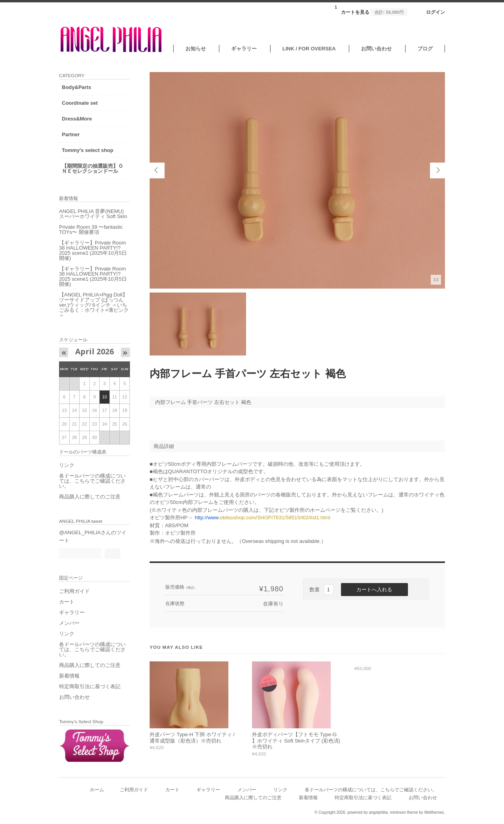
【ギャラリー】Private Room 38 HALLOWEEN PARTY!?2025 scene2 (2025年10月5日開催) (93, 250)
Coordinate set (80, 103)
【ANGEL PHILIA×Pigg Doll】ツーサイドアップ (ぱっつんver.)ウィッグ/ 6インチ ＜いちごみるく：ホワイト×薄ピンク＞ (94, 305)
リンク (67, 465)
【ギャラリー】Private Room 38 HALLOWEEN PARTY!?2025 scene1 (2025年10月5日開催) (93, 276)
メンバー (69, 623)
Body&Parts (76, 87)
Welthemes (434, 812)
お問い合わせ (376, 49)
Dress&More (77, 119)
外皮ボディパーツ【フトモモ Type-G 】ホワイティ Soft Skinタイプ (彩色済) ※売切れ (296, 741)
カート (67, 602)
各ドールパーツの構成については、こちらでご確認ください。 (92, 481)
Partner (71, 134)
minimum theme (404, 812)
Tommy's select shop (88, 150)
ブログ (425, 49)
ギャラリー (244, 49)
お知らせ (196, 49)
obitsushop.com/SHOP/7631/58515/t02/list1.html (263, 518)
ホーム (97, 790)
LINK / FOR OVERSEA (309, 49)
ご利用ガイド (74, 591)
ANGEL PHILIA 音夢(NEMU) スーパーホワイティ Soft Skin (93, 214)
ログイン (435, 12)
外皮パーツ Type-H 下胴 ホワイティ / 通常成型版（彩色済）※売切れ (192, 738)
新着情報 (69, 676)
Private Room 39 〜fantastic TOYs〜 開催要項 (91, 230)
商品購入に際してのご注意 (90, 497)
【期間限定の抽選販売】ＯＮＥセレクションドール (93, 169)
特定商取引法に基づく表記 (90, 686)
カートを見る (371, 10)
